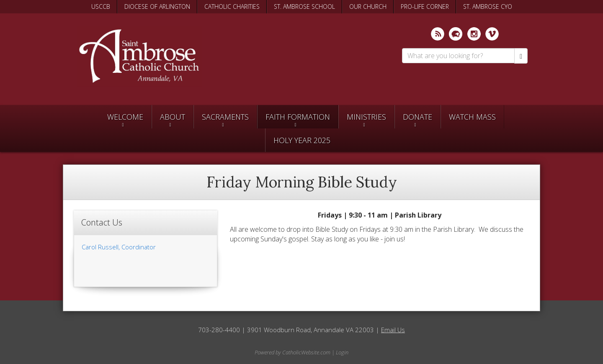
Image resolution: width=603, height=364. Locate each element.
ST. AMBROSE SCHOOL (304, 6)
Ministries (366, 117)
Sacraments (225, 117)
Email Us (393, 330)
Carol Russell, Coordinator (119, 247)
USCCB (101, 6)
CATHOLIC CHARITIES (232, 6)
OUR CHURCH (368, 6)
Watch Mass (472, 117)
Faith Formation (298, 117)
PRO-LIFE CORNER (425, 6)
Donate (417, 117)
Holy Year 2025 (302, 140)
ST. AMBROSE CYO (488, 6)
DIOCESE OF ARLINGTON (157, 6)
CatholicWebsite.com (306, 352)
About (173, 117)
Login (342, 352)
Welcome (125, 117)
